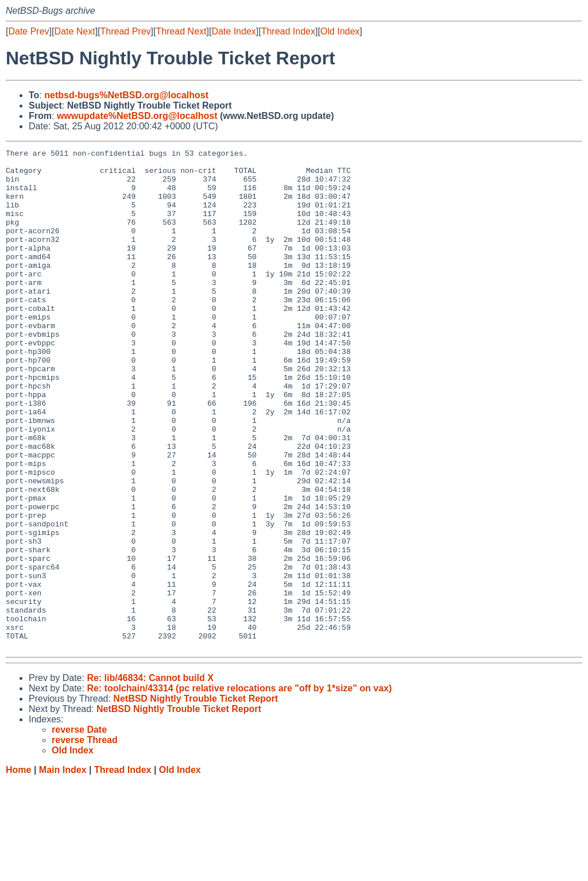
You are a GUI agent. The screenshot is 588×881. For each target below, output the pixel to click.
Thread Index (288, 31)
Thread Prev (126, 31)
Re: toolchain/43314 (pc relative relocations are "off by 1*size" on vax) (239, 788)
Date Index (233, 31)
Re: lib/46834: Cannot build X (150, 778)
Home (18, 870)
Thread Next (181, 31)
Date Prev (28, 31)
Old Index (340, 31)
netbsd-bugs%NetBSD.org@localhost (126, 95)
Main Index (63, 870)
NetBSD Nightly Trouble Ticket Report (196, 799)
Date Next (74, 31)
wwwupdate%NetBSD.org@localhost (137, 116)
